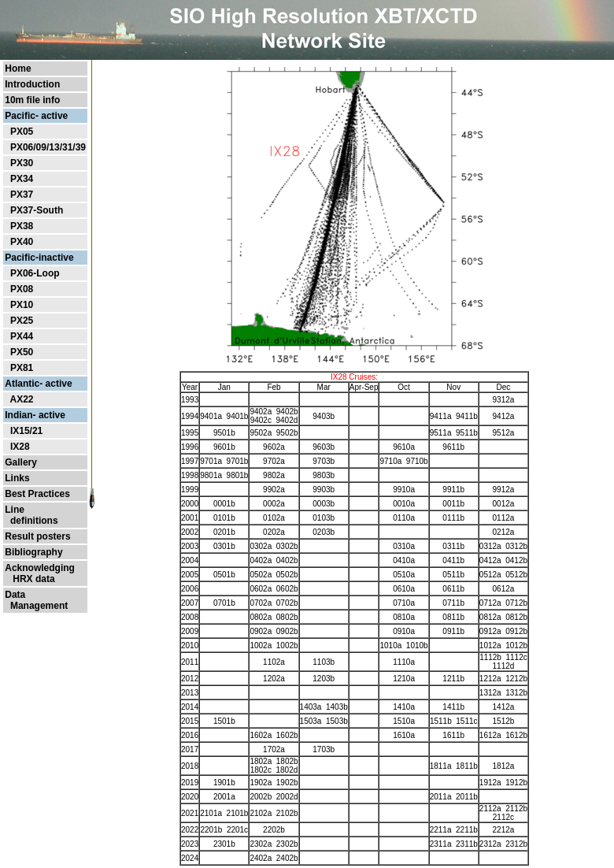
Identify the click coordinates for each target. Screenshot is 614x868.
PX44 (22, 336)
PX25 (22, 321)
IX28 (20, 447)
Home (18, 69)
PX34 (22, 179)
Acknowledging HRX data (40, 573)
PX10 (22, 305)
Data (15, 595)
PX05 (22, 132)
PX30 (22, 163)
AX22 (21, 399)
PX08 (22, 289)
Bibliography (33, 552)
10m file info (32, 100)
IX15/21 (26, 431)
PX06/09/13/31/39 (48, 147)
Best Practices (37, 494)
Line (15, 510)
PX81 (22, 368)
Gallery (21, 462)
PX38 (22, 226)
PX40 (22, 242)
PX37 (22, 195)
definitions (31, 521)
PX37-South (37, 210)
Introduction (32, 84)
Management (36, 606)
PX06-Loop (35, 273)
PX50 (22, 352)
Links (17, 478)
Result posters (37, 536)
